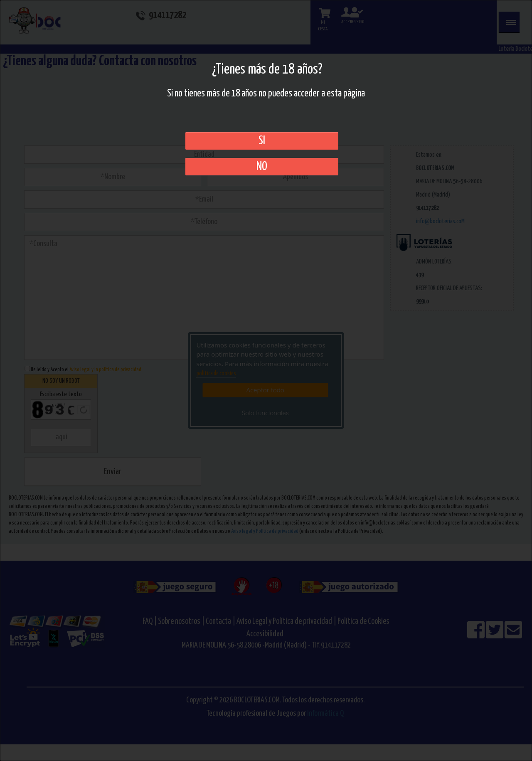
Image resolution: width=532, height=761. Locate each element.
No (262, 167)
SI (262, 141)
